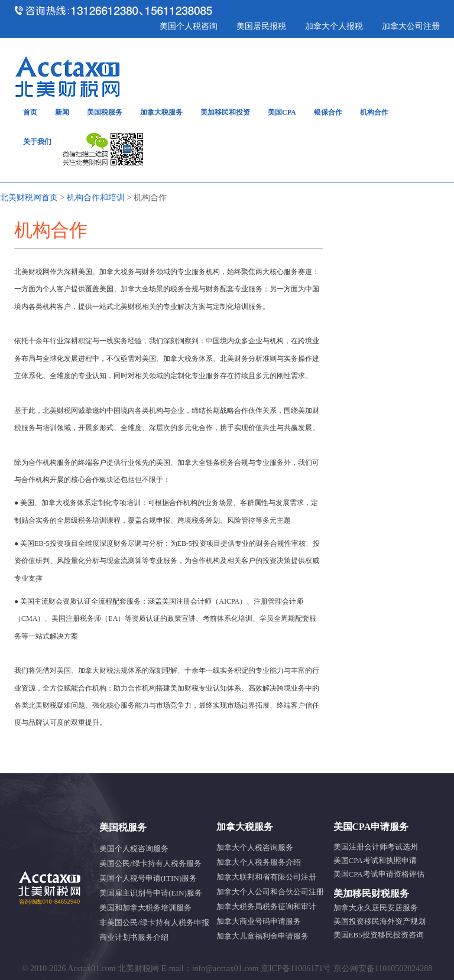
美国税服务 (105, 112)
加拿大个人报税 (334, 26)
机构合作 (374, 112)
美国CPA (282, 112)
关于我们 (37, 142)
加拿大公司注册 (411, 26)
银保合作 (328, 112)
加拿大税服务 (161, 112)
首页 (30, 112)
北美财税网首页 (29, 198)
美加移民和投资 (225, 112)
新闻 (62, 112)
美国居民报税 (261, 26)
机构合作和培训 (96, 198)
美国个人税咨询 (189, 26)
